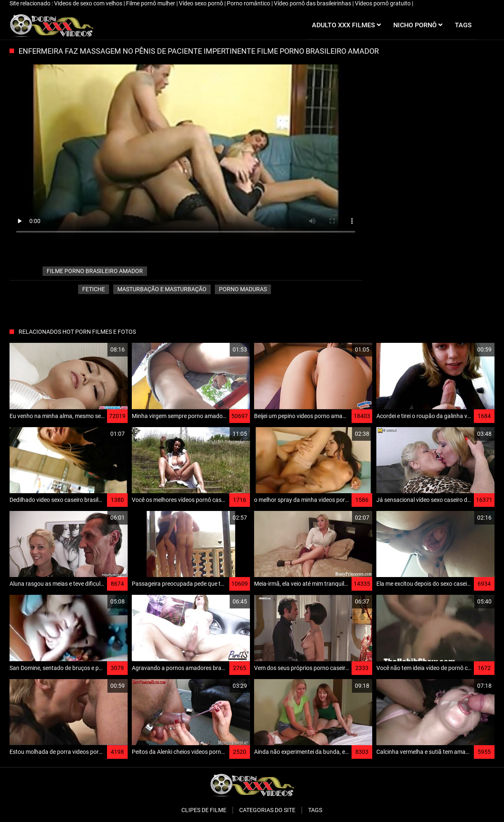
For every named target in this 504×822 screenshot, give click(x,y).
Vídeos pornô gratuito (383, 3)
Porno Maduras (243, 289)
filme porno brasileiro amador (95, 271)
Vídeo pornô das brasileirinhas (313, 3)
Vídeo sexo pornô (202, 3)
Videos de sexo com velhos (89, 3)
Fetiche (94, 289)
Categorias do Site (267, 810)
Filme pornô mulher (151, 3)
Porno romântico (249, 3)
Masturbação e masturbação (162, 289)
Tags (315, 810)
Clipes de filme (204, 810)
